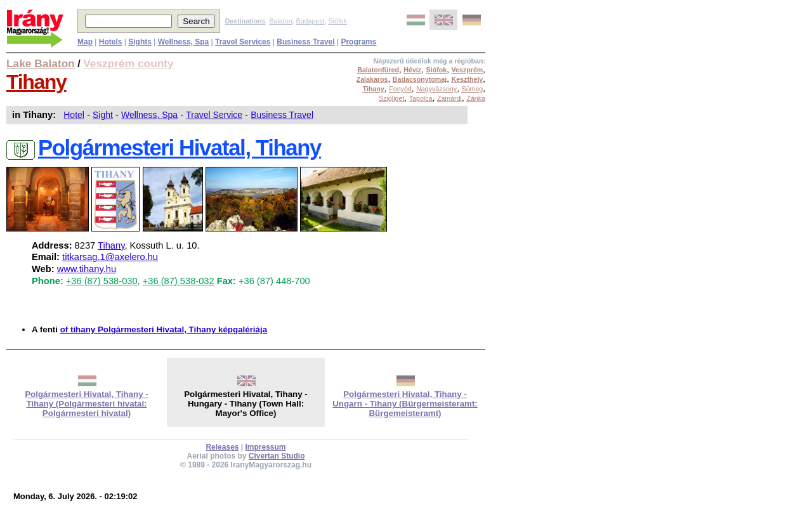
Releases (222, 447)
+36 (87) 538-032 (179, 281)
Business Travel (282, 115)
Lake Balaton (41, 63)
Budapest (311, 21)
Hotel (74, 115)
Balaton (280, 21)
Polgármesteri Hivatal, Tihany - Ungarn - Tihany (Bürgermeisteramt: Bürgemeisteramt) (405, 404)
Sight (103, 115)
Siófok (337, 21)
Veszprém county (128, 63)
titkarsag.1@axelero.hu (110, 257)
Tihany (36, 82)
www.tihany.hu (87, 269)
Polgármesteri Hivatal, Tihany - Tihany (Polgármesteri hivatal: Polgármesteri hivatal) (87, 404)
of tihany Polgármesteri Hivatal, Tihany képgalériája (164, 329)
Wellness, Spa (149, 115)
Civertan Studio (277, 456)
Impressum (266, 447)
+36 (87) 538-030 (102, 281)
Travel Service (214, 115)
